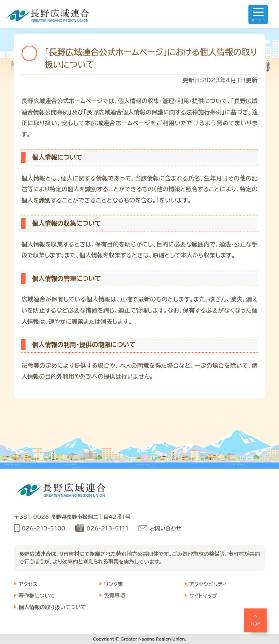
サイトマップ (203, 596)
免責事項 (115, 596)
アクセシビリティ (208, 584)
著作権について (37, 596)
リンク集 (114, 584)
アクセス (28, 584)
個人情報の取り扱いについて (52, 607)
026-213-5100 (44, 528)
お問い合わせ (165, 528)
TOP (255, 624)
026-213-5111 (107, 528)
